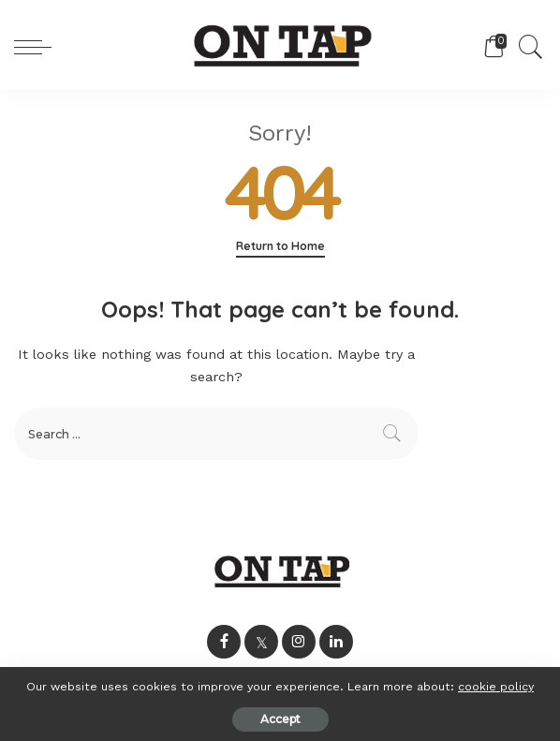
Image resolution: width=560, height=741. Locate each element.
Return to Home (280, 246)
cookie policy (496, 686)
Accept (280, 719)
